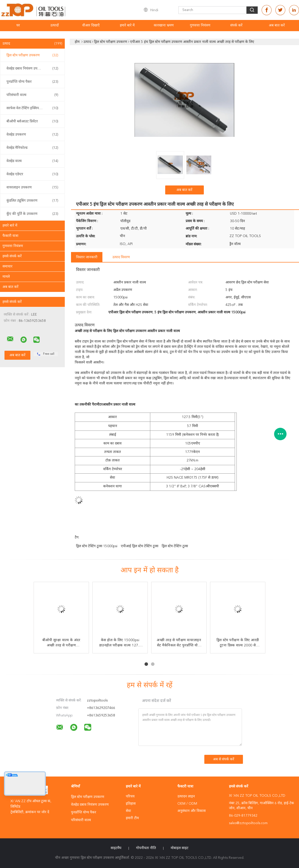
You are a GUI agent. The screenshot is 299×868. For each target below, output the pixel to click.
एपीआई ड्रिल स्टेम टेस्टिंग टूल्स (140, 546)
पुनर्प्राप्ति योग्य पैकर (32, 82)
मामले (6, 277)
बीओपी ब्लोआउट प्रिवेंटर (32, 121)
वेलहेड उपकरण (32, 135)
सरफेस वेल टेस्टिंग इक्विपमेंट (32, 108)
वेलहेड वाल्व (32, 161)
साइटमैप (116, 848)
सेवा (128, 811)
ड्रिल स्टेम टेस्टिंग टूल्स (175, 546)
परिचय (130, 796)
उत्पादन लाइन (186, 796)
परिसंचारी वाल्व (32, 95)
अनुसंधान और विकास (191, 811)
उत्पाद (32, 44)
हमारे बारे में (127, 25)
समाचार (7, 266)
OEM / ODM (187, 804)
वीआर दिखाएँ (91, 25)
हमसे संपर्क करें (12, 256)
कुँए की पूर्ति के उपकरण (32, 214)
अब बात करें (277, 25)
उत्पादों (55, 25)
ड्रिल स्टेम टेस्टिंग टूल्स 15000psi (97, 546)
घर (18, 25)
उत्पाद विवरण (121, 257)
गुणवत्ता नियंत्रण (200, 25)
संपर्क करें (236, 25)
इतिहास (131, 804)
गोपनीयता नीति (146, 848)
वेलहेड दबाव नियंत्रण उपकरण (32, 69)
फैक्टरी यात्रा (10, 236)
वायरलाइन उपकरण (32, 187)
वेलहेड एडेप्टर (32, 174)
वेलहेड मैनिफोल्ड (32, 148)
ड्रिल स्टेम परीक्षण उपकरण (32, 55)
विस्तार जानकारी (87, 257)
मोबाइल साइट (180, 848)
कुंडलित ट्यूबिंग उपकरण (32, 201)
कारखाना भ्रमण (164, 25)
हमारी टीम (132, 818)
